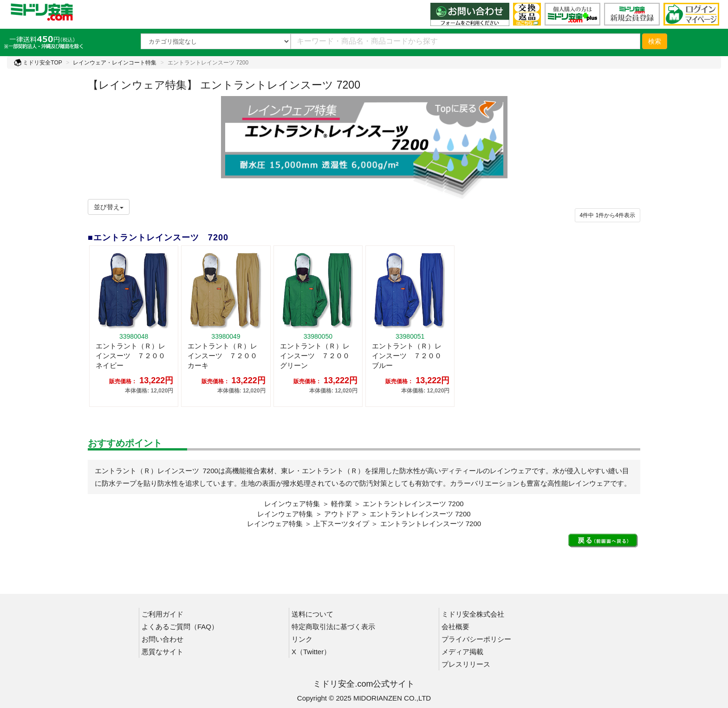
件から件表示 (608, 215)
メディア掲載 (462, 652)
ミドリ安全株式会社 (473, 614)
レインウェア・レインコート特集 (115, 63)
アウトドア (341, 514)
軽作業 (341, 504)
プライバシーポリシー (476, 639)
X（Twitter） (311, 652)
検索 (655, 41)
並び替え (109, 207)
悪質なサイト (162, 652)
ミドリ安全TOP (38, 63)
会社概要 (455, 627)
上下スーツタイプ (341, 524)
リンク (302, 639)
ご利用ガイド (162, 614)
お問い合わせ (162, 639)
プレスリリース (466, 664)
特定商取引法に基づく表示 (333, 627)
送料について (312, 614)
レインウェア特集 (292, 504)
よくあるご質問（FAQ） (180, 627)
